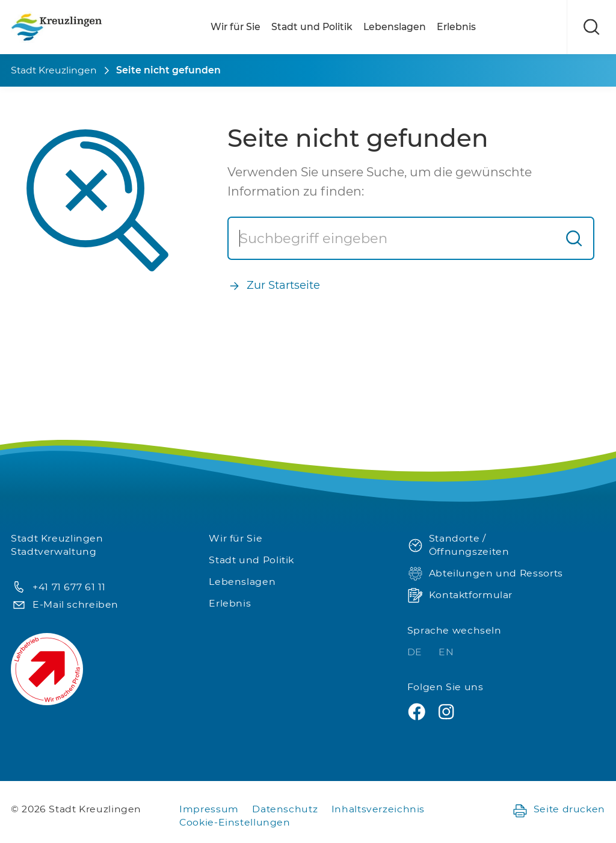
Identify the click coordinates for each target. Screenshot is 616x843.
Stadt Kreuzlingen (54, 70)
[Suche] (392, 238)
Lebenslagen (395, 27)
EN (446, 652)
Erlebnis (456, 27)
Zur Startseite (274, 286)
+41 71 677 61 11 (58, 588)
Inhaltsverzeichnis (378, 809)
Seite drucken (559, 810)
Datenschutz (285, 809)
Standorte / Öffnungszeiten (458, 545)
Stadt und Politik (312, 27)
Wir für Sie (236, 27)
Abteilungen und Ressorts (485, 574)
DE (416, 652)
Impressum (209, 809)
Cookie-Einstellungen (235, 822)
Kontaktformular (460, 595)
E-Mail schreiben (65, 605)
